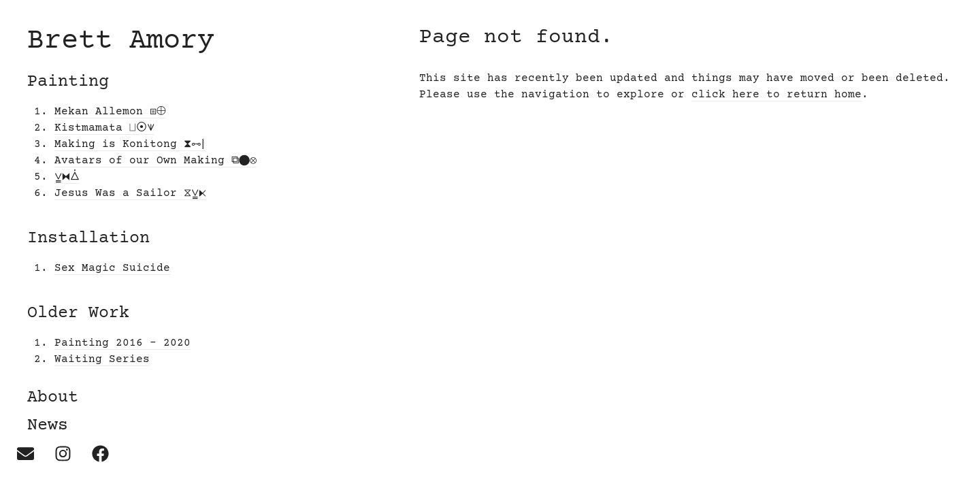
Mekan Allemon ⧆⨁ (110, 112)
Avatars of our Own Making (156, 161)
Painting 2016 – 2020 (122, 343)
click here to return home (777, 95)
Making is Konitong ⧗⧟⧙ (130, 144)
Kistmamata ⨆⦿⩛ (104, 128)
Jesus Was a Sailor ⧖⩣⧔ (130, 193)
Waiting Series (102, 359)
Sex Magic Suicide (112, 268)
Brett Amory (121, 41)
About (53, 398)
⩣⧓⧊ (67, 177)
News (48, 426)
